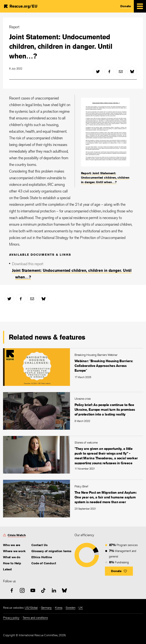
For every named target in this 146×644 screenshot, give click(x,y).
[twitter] (98, 72)
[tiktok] (43, 590)
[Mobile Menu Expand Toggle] (140, 6)
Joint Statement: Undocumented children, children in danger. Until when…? (61, 46)
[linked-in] (54, 590)
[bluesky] (132, 72)
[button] (119, 571)
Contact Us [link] (39, 545)
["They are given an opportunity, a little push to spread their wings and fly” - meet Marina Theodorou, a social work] (73, 455)
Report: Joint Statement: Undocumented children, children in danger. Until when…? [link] (105, 178)
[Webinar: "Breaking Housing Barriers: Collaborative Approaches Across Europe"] (73, 367)
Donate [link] (126, 6)
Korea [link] (59, 608)
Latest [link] (7, 569)
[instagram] (22, 590)
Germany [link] (46, 608)
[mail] (121, 72)
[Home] (20, 6)
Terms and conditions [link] (35, 618)
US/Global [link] (31, 608)
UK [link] (81, 608)
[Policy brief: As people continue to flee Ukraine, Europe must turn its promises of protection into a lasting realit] (73, 411)
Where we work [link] (14, 551)
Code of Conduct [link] (44, 563)
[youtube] (33, 590)
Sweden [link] (71, 608)
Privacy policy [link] (11, 618)
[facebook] (109, 72)
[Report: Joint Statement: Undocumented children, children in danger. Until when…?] (105, 141)
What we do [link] (12, 557)
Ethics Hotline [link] (42, 557)
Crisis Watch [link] (17, 535)
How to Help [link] (12, 563)
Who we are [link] (12, 545)
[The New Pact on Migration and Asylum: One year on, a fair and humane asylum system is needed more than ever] (73, 499)
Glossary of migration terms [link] (51, 551)
